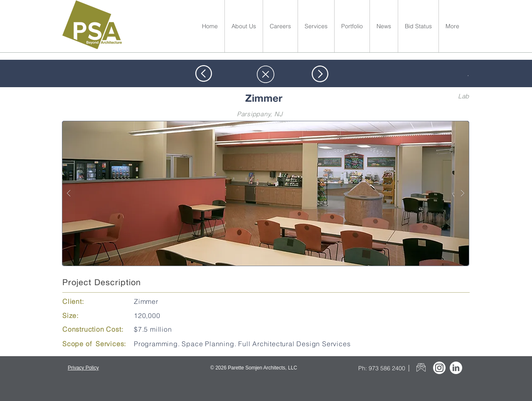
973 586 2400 (387, 368)
